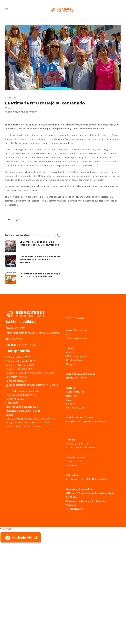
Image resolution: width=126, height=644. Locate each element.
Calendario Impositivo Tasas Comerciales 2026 (31, 373)
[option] (33, 262)
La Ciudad (72, 497)
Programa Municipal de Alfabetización (87, 479)
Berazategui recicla (76, 378)
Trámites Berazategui (78, 338)
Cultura (71, 388)
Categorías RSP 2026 (17, 377)
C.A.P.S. (70, 352)
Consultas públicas (16, 381)
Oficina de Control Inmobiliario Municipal (90, 493)
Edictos (10, 415)
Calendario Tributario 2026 (20, 365)
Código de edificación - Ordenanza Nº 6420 (29, 423)
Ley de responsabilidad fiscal (21, 395)
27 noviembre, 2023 (13, 108)
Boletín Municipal (15, 399)
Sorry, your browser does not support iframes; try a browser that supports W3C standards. (25, 567)
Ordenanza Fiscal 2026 (18, 357)
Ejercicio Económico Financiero (22, 391)
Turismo (71, 505)
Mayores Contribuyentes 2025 (22, 407)
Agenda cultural (75, 461)
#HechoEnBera (75, 509)
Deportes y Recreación (79, 489)
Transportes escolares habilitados (24, 426)
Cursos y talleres (75, 392)
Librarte (70, 404)
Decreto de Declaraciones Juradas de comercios (31, 419)
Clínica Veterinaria (76, 356)
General (11, 97)
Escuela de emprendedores (81, 447)
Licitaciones (12, 403)
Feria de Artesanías (76, 408)
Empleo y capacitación (78, 444)
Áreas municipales (16, 328)
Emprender (72, 465)
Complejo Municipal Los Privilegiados (86, 421)
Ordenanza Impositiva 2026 (20, 361)
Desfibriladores (74, 360)
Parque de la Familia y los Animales (86, 501)
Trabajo (71, 440)
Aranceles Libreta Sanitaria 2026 (23, 411)
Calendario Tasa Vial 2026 (19, 369)
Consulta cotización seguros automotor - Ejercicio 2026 (32, 386)
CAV (68, 334)
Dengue (70, 364)
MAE (69, 400)
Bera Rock (72, 396)
